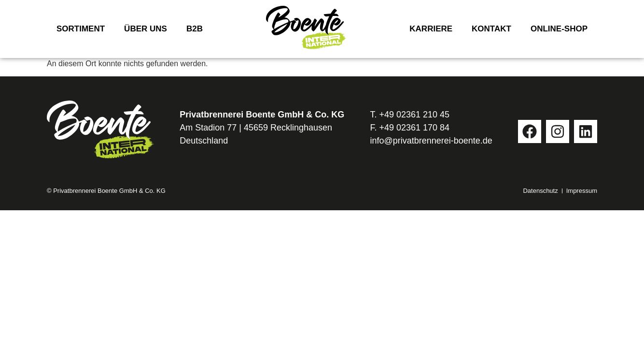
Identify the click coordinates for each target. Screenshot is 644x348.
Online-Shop (559, 29)
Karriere (431, 29)
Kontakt (491, 29)
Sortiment (81, 29)
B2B (195, 29)
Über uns (146, 29)
